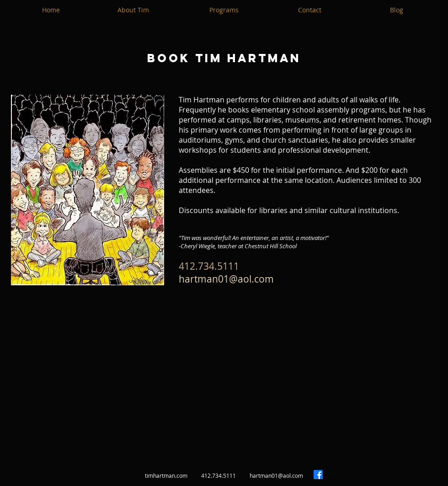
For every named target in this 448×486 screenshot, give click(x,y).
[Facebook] (318, 475)
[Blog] (396, 10)
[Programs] (224, 10)
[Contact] (309, 10)
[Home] (51, 10)
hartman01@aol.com (226, 279)
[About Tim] (133, 10)
